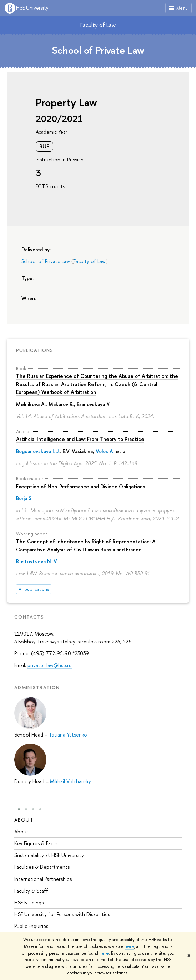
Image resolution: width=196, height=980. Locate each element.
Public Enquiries (31, 926)
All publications (34, 589)
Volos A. (105, 451)
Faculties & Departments (42, 867)
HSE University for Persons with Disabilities (62, 914)
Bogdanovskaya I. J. (38, 451)
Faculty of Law (98, 25)
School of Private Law (98, 50)
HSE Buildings (29, 902)
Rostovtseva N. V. (37, 561)
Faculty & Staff (31, 891)
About (24, 820)
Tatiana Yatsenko (68, 735)
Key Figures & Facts (36, 843)
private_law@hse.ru (50, 665)
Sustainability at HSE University (49, 855)
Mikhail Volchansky (71, 781)
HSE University (32, 8)
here (129, 946)
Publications (35, 350)
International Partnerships (43, 879)
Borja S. (24, 498)
